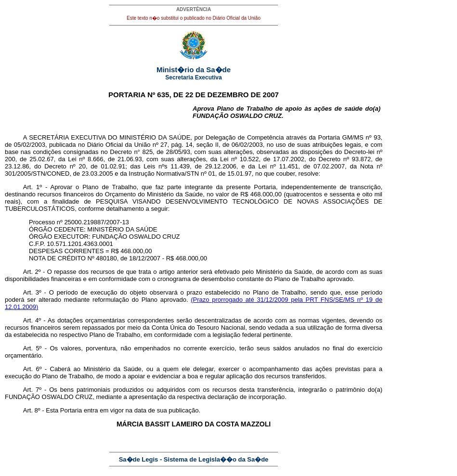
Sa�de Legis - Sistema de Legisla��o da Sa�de (194, 459)
